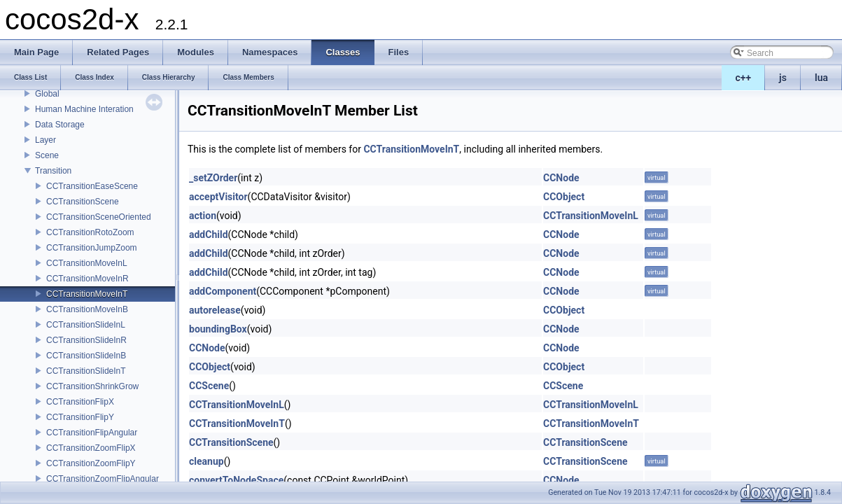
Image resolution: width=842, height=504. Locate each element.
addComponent (223, 291)
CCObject (564, 197)
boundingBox (218, 329)
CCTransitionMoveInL (87, 263)
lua (821, 78)
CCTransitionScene (83, 202)
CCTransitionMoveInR (87, 279)
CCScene (209, 386)
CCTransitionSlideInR (86, 340)
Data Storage (60, 125)
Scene (47, 155)
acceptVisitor (218, 197)
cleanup (206, 461)
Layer (45, 140)
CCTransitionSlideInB (86, 356)
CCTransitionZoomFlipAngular (103, 479)
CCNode (561, 178)
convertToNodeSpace (236, 480)
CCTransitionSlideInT (86, 371)
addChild (209, 234)
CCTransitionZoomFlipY (91, 463)
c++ (744, 78)
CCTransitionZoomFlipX (91, 448)
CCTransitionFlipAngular (92, 433)
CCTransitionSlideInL (86, 325)
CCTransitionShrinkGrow (92, 386)
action (203, 216)
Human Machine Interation (84, 109)
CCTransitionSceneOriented (99, 217)
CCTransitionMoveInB (87, 309)
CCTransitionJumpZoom (92, 248)
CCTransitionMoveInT (87, 294)
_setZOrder (213, 178)
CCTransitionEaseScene (92, 186)
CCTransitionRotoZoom (90, 232)
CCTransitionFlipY (80, 417)
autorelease (215, 310)
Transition (53, 171)
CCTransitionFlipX (80, 402)
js (783, 78)
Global (47, 94)
